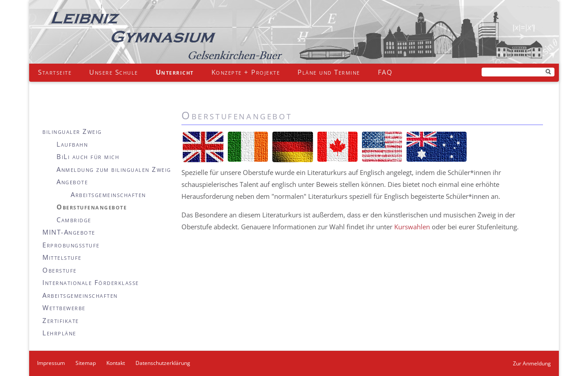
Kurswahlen (412, 227)
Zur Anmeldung (532, 363)
